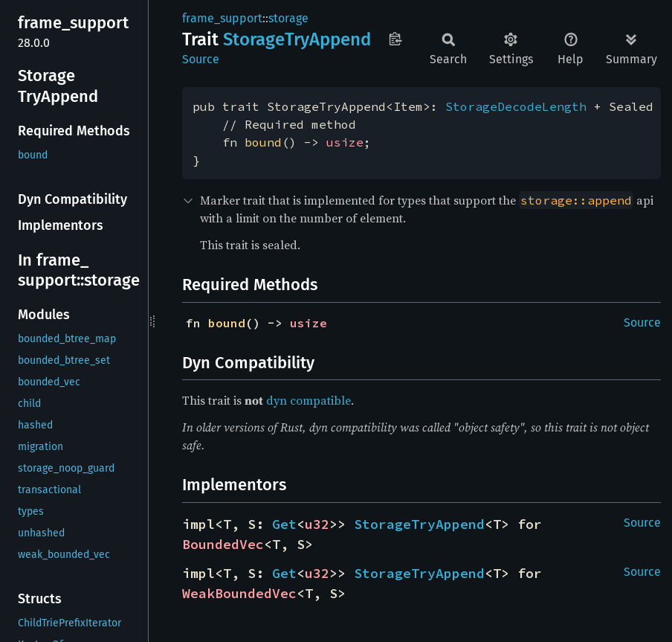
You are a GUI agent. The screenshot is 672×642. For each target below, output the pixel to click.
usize (345, 142)
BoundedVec (223, 544)
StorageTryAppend (419, 524)
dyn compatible (308, 400)
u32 (317, 524)
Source (201, 59)
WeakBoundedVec (239, 593)
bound (263, 142)
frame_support (222, 18)
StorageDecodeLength (516, 106)
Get (284, 524)
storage (288, 18)
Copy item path (395, 39)
